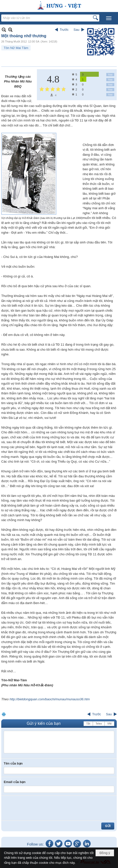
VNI (109, 724)
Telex (99, 724)
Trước (64, 30)
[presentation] (42, 808)
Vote (110, 75)
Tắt (88, 724)
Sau (76, 30)
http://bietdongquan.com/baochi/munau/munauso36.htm (50, 699)
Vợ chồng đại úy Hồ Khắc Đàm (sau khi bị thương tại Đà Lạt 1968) (42, 218)
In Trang (4, 714)
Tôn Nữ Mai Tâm (16, 48)
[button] (109, 18)
